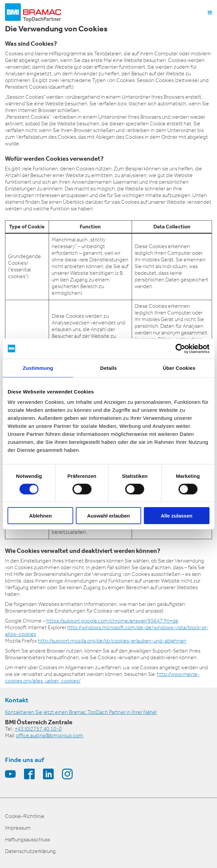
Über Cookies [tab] (179, 368)
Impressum (18, 828)
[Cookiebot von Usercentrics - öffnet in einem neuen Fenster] (180, 348)
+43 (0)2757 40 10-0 (38, 729)
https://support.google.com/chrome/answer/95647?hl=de (112, 621)
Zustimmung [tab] (38, 368)
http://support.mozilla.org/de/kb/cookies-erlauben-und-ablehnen (112, 641)
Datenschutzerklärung (30, 851)
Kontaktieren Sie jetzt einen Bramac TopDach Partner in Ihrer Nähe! (81, 712)
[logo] (33, 13)
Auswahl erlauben (108, 516)
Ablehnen (40, 516)
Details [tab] (109, 368)
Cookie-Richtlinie (25, 816)
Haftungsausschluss (27, 839)
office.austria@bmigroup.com (50, 735)
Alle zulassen (176, 516)
